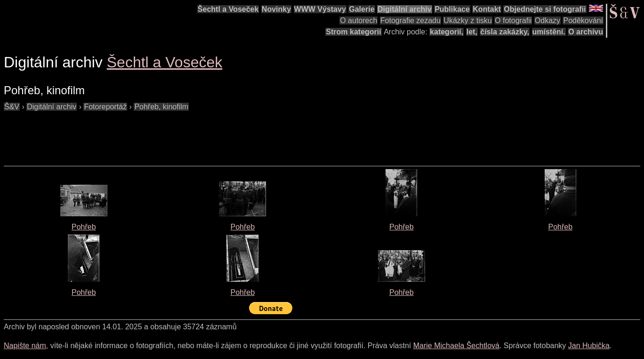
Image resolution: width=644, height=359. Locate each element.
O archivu (586, 32)
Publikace (452, 9)
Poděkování (583, 20)
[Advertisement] (175, 134)
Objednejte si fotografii (545, 9)
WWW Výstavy (320, 9)
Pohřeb (84, 227)
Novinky (276, 9)
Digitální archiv (405, 9)
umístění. (549, 32)
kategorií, (447, 32)
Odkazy (547, 20)
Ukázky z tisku (467, 20)
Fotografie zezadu (411, 20)
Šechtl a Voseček (228, 9)
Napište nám (25, 346)
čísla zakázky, (505, 32)
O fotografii (513, 20)
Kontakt (487, 9)
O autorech (358, 20)
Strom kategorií (353, 32)
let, (472, 32)
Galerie (362, 9)
